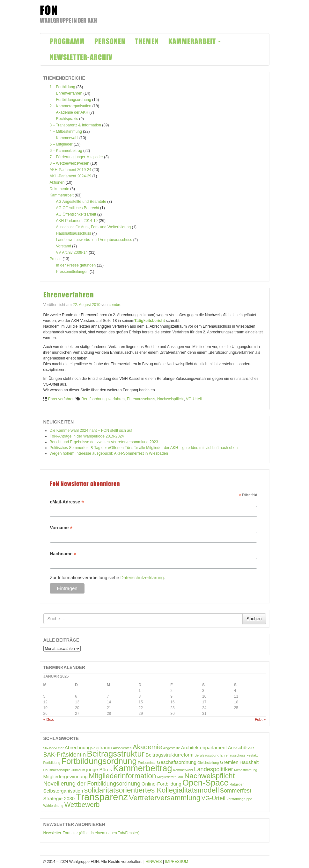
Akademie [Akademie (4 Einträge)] (147, 747)
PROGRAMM (67, 41)
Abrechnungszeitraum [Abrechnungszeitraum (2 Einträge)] (88, 747)
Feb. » (260, 720)
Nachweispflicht (170, 399)
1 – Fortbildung (63, 87)
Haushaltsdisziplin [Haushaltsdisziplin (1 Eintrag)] (57, 770)
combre (115, 305)
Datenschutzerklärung (142, 578)
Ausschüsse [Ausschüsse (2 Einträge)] (241, 747)
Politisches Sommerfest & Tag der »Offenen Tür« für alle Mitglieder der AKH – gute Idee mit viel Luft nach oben (144, 448)
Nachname (63, 554)
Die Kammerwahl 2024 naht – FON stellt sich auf (91, 430)
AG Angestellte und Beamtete (81, 202)
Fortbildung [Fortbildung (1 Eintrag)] (52, 763)
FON (49, 10)
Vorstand (64, 246)
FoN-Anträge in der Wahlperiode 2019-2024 (87, 436)
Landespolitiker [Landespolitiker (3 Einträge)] (213, 769)
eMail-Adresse (67, 502)
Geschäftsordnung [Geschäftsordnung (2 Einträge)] (177, 762)
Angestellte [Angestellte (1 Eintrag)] (172, 748)
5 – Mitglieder (61, 144)
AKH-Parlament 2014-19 (77, 221)
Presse (56, 259)
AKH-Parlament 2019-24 (71, 170)
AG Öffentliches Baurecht (78, 208)
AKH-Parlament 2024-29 (71, 176)
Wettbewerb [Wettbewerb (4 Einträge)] (82, 804)
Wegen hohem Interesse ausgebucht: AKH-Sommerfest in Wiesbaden (109, 453)
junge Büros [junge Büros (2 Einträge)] (99, 769)
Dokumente (59, 189)
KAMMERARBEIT (195, 41)
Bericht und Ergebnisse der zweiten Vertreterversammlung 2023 (104, 442)
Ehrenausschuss (141, 399)
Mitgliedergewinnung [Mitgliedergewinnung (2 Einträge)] (66, 776)
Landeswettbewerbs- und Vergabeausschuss (94, 240)
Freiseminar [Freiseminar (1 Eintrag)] (147, 763)
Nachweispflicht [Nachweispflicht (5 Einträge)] (210, 776)
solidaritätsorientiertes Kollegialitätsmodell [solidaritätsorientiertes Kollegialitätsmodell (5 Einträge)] (152, 790)
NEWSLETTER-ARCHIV (81, 57)
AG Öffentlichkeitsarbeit (76, 214)
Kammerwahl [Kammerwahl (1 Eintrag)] (183, 770)
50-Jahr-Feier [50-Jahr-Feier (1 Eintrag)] (54, 748)
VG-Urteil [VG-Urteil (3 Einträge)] (213, 798)
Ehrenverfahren (69, 93)
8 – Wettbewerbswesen (70, 163)
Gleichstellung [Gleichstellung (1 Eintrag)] (208, 763)
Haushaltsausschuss (74, 233)
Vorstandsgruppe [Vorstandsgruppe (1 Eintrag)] (239, 799)
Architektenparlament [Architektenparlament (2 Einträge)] (204, 747)
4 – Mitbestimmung (66, 132)
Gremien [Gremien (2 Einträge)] (229, 762)
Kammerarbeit (62, 195)
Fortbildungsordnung (74, 100)
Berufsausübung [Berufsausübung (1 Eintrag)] (207, 755)
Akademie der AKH (72, 112)
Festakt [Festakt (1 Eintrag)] (252, 755)
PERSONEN (110, 41)
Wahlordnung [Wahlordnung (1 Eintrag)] (53, 806)
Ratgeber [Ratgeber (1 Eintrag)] (237, 784)
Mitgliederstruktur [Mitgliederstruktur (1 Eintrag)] (170, 777)
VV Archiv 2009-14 (72, 253)
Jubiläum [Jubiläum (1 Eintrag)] (78, 770)
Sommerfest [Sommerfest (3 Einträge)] (236, 790)
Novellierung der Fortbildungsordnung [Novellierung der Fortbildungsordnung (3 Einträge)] (92, 783)
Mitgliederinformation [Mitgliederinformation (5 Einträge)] (122, 776)
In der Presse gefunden (76, 265)
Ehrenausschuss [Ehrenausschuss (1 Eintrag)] (233, 755)
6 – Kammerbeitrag (66, 151)
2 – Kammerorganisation (71, 106)
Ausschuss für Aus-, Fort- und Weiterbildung (94, 227)
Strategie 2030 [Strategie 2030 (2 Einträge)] (59, 798)
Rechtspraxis (67, 119)
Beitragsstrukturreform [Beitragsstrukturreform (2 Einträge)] (170, 755)
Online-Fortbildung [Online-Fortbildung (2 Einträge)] (162, 784)
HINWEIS (154, 862)
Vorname (61, 528)
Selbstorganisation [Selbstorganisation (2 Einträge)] (63, 791)
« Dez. (49, 720)
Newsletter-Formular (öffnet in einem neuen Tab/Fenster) (92, 833)
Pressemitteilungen (72, 272)
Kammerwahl (67, 138)
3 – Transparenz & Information (75, 125)
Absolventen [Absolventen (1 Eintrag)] (122, 748)
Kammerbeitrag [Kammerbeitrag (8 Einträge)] (143, 768)
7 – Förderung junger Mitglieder (76, 157)
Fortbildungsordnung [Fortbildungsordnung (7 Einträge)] (99, 761)
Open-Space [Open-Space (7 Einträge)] (206, 783)
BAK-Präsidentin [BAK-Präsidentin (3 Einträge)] (65, 754)
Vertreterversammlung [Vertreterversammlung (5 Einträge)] (165, 798)
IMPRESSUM (177, 862)
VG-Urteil (194, 399)
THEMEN (147, 41)
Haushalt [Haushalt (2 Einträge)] (249, 762)
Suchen (254, 619)
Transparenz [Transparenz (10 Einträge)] (102, 797)
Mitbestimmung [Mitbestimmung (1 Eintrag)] (246, 770)
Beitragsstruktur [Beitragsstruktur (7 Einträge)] (116, 754)
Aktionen (57, 182)
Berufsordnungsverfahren (103, 399)
